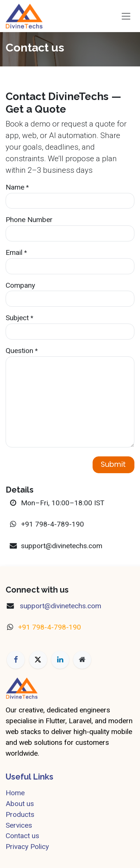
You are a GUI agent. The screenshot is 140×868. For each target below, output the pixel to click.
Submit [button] (113, 464)
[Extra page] (82, 660)
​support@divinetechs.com (60, 606)
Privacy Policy (27, 847)
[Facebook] (16, 660)
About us (20, 804)
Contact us (22, 836)
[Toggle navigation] (126, 16)
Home (15, 793)
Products (20, 814)
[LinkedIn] (60, 660)
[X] (38, 660)
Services (19, 825)
